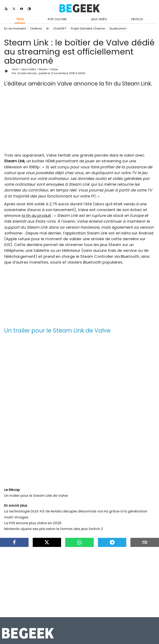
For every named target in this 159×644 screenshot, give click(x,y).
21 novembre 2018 (63, 73)
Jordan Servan (27, 73)
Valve (54, 69)
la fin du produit (36, 216)
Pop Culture (57, 19)
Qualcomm (118, 29)
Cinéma (36, 29)
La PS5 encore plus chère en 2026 (33, 523)
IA (48, 29)
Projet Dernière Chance (88, 29)
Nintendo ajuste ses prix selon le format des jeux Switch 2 (54, 529)
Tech (20, 19)
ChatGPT (60, 29)
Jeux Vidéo (99, 19)
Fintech (137, 19)
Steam (43, 69)
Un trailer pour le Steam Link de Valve (36, 495)
